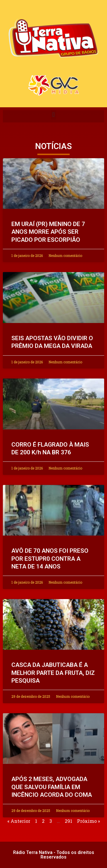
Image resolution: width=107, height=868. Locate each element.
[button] (53, 115)
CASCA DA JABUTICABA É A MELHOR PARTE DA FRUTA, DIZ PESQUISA (53, 673)
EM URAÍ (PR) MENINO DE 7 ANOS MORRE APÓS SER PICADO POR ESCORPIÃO (48, 232)
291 (68, 821)
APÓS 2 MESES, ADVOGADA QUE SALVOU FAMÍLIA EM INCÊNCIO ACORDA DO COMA (52, 787)
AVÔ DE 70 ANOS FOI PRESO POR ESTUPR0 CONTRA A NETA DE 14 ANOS (50, 559)
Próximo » (88, 821)
